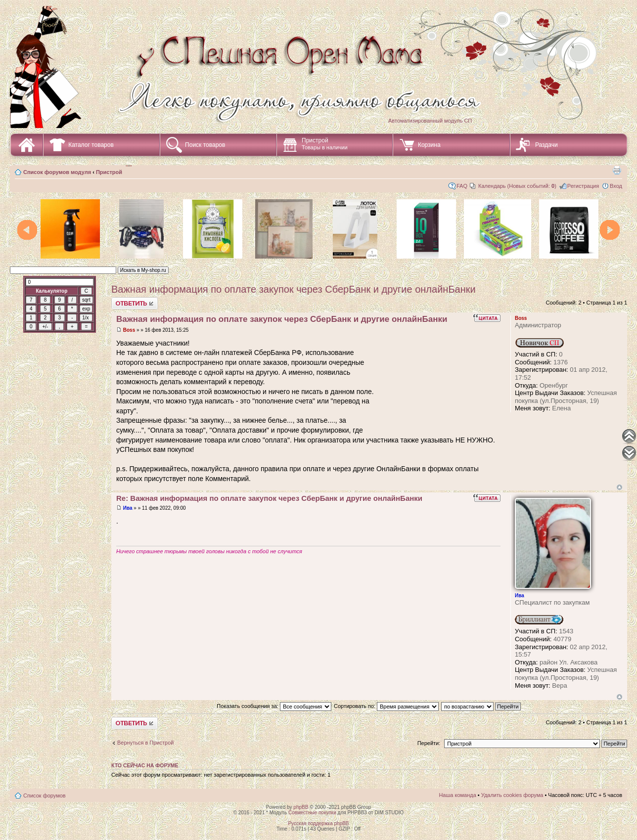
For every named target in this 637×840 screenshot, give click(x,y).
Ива (128, 508)
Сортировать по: (386, 706)
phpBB (301, 807)
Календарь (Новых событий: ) (517, 186)
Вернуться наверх (619, 487)
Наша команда (457, 795)
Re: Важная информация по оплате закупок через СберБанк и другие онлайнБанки (269, 498)
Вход (616, 186)
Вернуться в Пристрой (145, 743)
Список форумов (45, 796)
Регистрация (583, 186)
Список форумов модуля (57, 172)
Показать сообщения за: (274, 706)
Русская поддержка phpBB (318, 823)
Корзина (429, 145)
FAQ (462, 186)
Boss (129, 330)
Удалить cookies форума (512, 795)
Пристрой (325, 144)
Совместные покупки (312, 813)
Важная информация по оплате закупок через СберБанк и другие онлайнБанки (294, 289)
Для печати (617, 170)
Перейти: (429, 743)
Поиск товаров (205, 145)
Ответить (135, 303)
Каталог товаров (91, 145)
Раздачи (546, 145)
